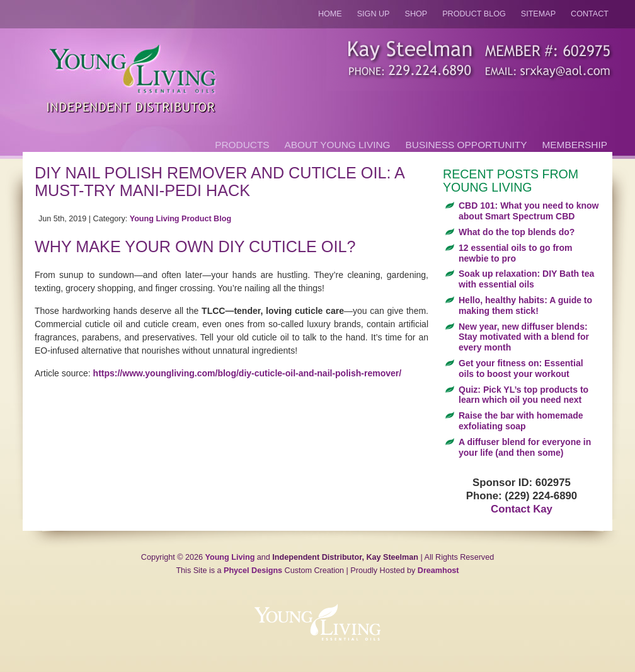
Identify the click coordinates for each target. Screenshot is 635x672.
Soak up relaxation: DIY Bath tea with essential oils (526, 279)
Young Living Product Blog (180, 219)
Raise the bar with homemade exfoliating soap (521, 421)
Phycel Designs (253, 571)
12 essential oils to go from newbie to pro (516, 253)
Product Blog (474, 14)
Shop (416, 14)
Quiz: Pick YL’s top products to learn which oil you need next (523, 395)
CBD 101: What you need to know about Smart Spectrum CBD (529, 211)
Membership (575, 145)
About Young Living (338, 145)
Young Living (230, 557)
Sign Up (374, 14)
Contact (590, 14)
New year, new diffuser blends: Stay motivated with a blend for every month (524, 337)
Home (330, 14)
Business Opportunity (466, 145)
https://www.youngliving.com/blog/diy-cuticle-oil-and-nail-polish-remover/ (248, 373)
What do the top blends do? (517, 232)
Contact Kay (522, 509)
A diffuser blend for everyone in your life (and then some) (525, 447)
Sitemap (538, 14)
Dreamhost (438, 571)
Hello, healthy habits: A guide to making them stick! (525, 305)
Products (242, 145)
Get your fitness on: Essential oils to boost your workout (521, 368)
